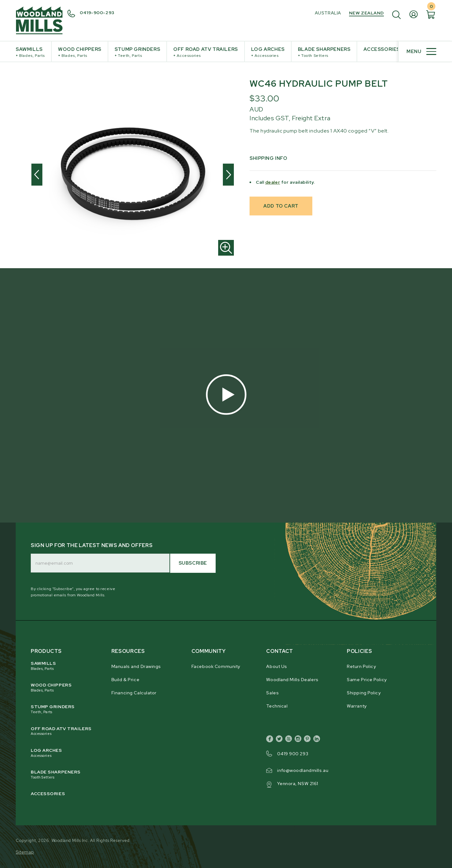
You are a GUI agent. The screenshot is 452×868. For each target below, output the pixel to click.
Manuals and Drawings (136, 666)
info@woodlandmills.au (303, 770)
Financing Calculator (134, 693)
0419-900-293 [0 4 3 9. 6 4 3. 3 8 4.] (97, 13)
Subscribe (193, 563)
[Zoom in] (226, 248)
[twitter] (280, 740)
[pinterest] (309, 740)
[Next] (228, 175)
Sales (272, 693)
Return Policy (361, 666)
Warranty (357, 706)
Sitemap (25, 852)
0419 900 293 (293, 754)
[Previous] (37, 175)
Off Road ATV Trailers (206, 52)
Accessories (382, 49)
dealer (273, 182)
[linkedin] (318, 740)
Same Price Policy (367, 680)
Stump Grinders (137, 52)
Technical (277, 706)
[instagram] (299, 740)
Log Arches (268, 52)
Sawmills (30, 52)
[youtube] (290, 740)
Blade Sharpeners (324, 52)
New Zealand (366, 13)
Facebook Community (216, 666)
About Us (277, 666)
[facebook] (271, 740)
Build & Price (125, 680)
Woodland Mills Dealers (292, 680)
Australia (328, 13)
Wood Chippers (80, 52)
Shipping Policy (364, 693)
